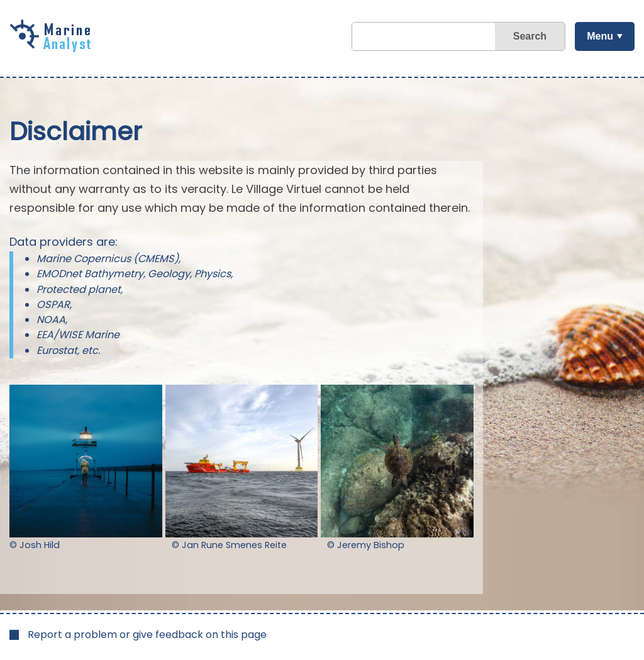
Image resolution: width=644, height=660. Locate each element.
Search (530, 36)
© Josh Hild (35, 545)
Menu (600, 36)
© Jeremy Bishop (366, 545)
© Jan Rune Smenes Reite (229, 545)
